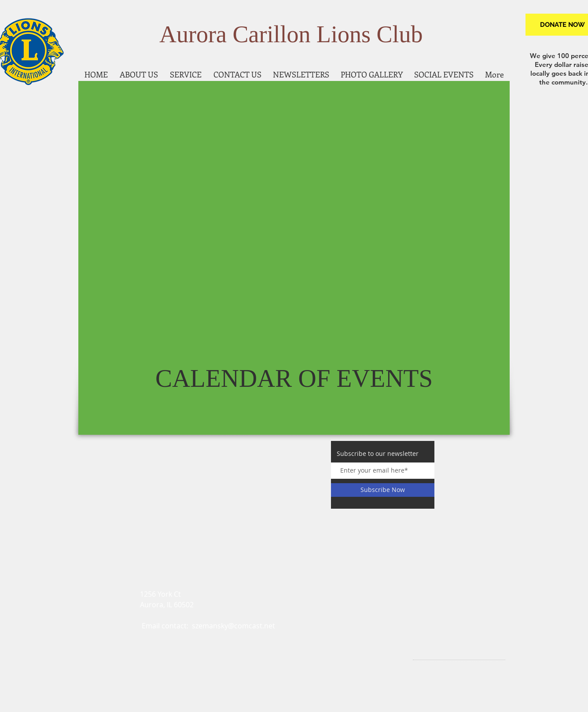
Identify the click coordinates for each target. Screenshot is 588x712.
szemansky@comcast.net (233, 626)
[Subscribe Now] (383, 490)
